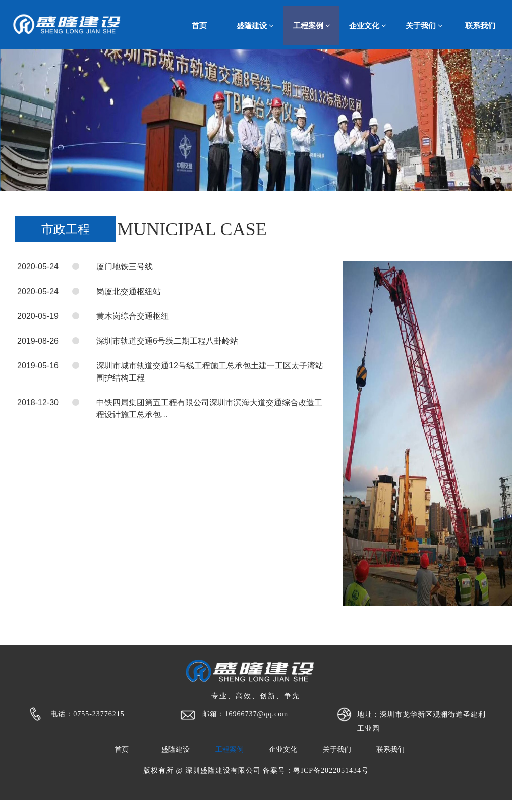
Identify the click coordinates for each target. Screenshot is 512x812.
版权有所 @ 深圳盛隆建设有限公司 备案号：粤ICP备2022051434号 (256, 770)
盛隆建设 (255, 25)
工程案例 (312, 25)
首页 (199, 25)
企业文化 (368, 25)
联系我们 (480, 25)
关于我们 (424, 25)
